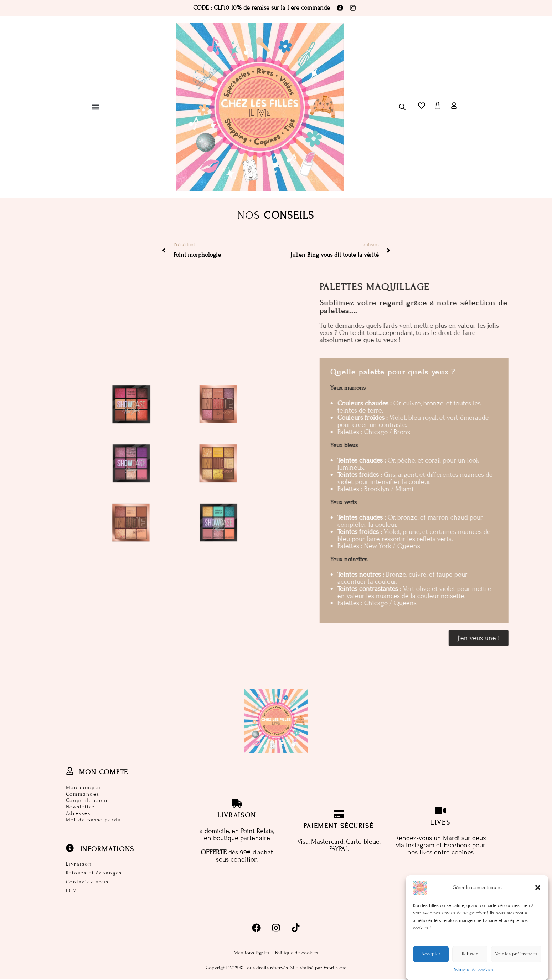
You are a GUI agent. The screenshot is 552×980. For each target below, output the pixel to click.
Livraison (79, 864)
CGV (72, 892)
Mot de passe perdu (94, 819)
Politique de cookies (474, 971)
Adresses (78, 813)
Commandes (83, 794)
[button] (538, 889)
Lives (441, 823)
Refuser (470, 955)
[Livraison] (237, 804)
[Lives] (440, 811)
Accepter (431, 955)
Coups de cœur (87, 800)
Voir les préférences (516, 955)
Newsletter (80, 807)
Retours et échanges (94, 874)
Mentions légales (252, 954)
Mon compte (83, 787)
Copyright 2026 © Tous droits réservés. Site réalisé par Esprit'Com (276, 969)
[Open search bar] (402, 107)
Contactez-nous (87, 883)
